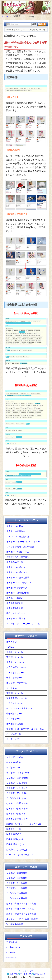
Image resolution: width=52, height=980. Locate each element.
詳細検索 (42, 24)
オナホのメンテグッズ (17, 588)
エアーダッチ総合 (15, 757)
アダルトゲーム (14, 719)
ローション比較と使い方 (18, 536)
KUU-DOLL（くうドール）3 (19, 855)
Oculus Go (11, 952)
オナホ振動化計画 (15, 603)
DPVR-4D (11, 957)
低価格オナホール (15, 652)
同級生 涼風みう (14, 834)
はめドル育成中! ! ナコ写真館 (20, 909)
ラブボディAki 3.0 (15, 768)
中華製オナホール (15, 713)
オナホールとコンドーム (18, 552)
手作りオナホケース (16, 613)
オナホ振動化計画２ (16, 608)
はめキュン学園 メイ (16, 814)
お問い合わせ (38, 974)
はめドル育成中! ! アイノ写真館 (21, 904)
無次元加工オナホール (17, 667)
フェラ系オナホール (16, 672)
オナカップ (12, 642)
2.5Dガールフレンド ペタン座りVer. (24, 824)
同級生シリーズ (14, 829)
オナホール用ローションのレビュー (23, 542)
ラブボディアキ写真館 (17, 893)
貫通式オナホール (15, 657)
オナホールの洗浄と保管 (18, 577)
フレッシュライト (15, 688)
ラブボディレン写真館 (17, 888)
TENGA (10, 647)
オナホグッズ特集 (15, 724)
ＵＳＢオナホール (15, 703)
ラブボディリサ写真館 (17, 898)
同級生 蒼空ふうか (15, 844)
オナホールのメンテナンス (19, 583)
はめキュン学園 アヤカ (17, 809)
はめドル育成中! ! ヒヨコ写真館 (21, 914)
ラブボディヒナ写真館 (17, 878)
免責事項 (12, 974)
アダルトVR (12, 942)
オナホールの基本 (15, 526)
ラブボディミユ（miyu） (18, 783)
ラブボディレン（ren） (17, 788)
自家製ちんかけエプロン (18, 557)
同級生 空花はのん (15, 839)
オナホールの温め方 (16, 567)
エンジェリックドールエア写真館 (22, 919)
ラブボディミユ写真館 (17, 883)
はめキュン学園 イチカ (17, 803)
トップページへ (26, 971)
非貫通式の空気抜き (16, 531)
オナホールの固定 (15, 598)
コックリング (13, 739)
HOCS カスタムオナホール (19, 708)
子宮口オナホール (15, 678)
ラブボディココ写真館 (17, 873)
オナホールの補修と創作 (18, 593)
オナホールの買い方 (16, 618)
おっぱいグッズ (14, 734)
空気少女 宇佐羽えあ (17, 850)
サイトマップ (24, 974)
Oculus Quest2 (13, 947)
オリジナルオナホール (17, 683)
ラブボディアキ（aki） (17, 793)
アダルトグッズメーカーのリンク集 (23, 624)
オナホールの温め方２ (17, 572)
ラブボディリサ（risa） (17, 798)
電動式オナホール (15, 693)
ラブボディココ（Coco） (18, 773)
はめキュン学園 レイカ (17, 819)
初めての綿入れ (14, 762)
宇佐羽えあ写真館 (15, 924)
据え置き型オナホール (17, 698)
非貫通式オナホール (16, 662)
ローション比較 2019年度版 (20, 547)
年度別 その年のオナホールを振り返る (25, 729)
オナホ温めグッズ (15, 562)
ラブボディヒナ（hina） (18, 778)
